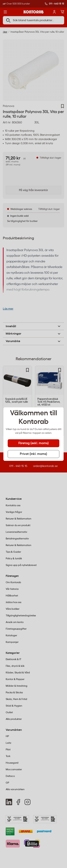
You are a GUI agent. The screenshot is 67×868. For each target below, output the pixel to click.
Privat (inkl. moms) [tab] (33, 454)
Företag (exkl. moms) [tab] (34, 443)
